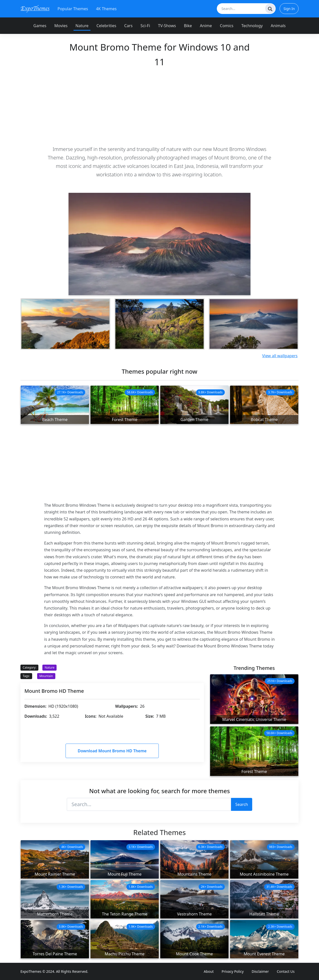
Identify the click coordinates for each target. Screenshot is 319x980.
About (209, 971)
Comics (227, 26)
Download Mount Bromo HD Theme (112, 751)
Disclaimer (260, 971)
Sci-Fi (145, 26)
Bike (188, 26)
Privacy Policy (233, 971)
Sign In (289, 9)
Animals (278, 26)
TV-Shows (167, 26)
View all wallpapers (280, 356)
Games (40, 26)
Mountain (46, 676)
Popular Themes (73, 9)
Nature (82, 26)
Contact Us (286, 971)
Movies (61, 26)
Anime (206, 26)
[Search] (270, 8)
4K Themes (106, 9)
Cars (128, 26)
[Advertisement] (159, 106)
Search (242, 804)
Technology (252, 26)
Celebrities (106, 26)
